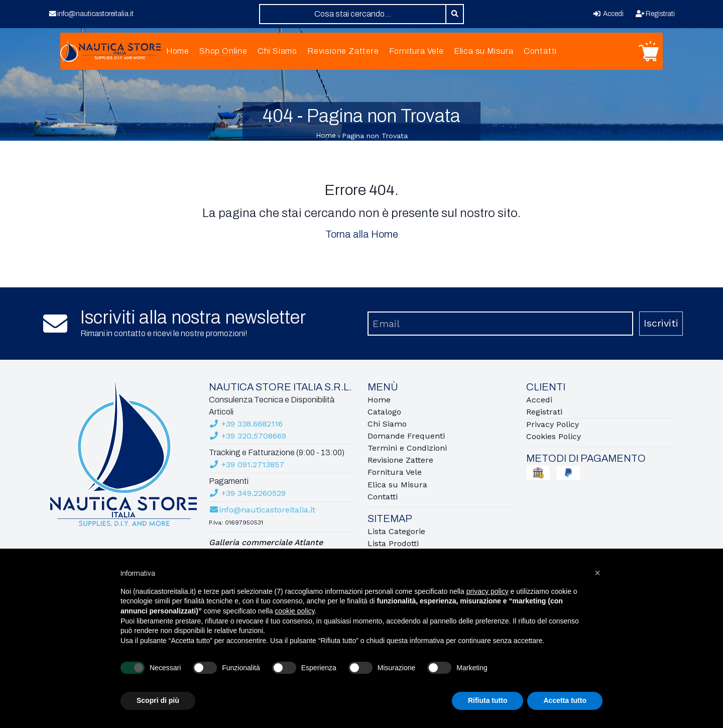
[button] (597, 573)
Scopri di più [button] (158, 700)
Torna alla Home (362, 238)
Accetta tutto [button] (565, 700)
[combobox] (353, 14)
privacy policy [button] (488, 591)
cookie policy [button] (294, 611)
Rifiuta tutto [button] (488, 700)
